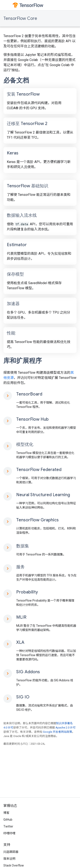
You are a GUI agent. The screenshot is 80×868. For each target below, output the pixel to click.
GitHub (8, 820)
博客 (6, 813)
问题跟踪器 (11, 852)
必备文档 (16, 80)
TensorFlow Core (20, 18)
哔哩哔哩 (9, 833)
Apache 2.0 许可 (65, 728)
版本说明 (9, 859)
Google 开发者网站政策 (57, 732)
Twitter (8, 826)
